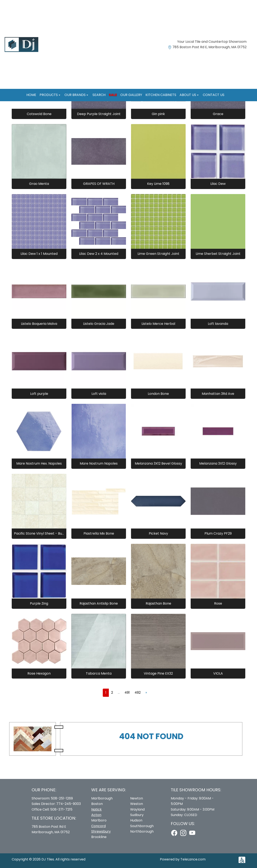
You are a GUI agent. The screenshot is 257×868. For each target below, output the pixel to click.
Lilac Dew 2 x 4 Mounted (99, 254)
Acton (96, 815)
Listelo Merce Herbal (158, 324)
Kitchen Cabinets (161, 95)
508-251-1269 (62, 798)
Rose (218, 603)
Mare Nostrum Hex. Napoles (39, 463)
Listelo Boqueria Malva (39, 324)
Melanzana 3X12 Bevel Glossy (158, 463)
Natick (96, 809)
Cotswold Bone (39, 114)
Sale (113, 95)
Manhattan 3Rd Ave (218, 394)
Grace (218, 114)
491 (127, 692)
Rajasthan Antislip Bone (99, 603)
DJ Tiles (48, 859)
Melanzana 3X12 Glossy (218, 463)
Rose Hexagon (39, 673)
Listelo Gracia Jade (99, 324)
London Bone (158, 394)
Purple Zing (39, 603)
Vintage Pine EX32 (158, 673)
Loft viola (99, 394)
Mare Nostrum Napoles (99, 463)
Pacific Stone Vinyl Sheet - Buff (39, 533)
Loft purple (39, 394)
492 (138, 692)
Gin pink (158, 114)
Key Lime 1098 (158, 184)
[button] (242, 860)
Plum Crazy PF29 (218, 533)
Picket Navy (158, 533)
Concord (98, 826)
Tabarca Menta (99, 673)
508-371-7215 (61, 809)
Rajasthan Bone (158, 603)
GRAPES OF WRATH (99, 184)
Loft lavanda (218, 324)
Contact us (214, 95)
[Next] (146, 693)
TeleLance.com (193, 859)
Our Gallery (131, 95)
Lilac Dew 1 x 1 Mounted (39, 254)
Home (31, 95)
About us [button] (188, 95)
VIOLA (218, 673)
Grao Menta (39, 184)
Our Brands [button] (75, 95)
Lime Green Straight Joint (158, 254)
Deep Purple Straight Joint (99, 114)
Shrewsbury (101, 831)
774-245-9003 (69, 804)
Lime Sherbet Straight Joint (218, 254)
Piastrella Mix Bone (99, 533)
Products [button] (49, 95)
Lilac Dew (218, 184)
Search (99, 95)
